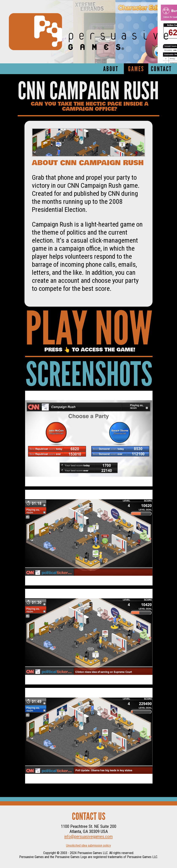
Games (136, 69)
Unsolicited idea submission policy (88, 846)
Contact (161, 69)
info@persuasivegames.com (88, 837)
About (111, 69)
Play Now (89, 332)
